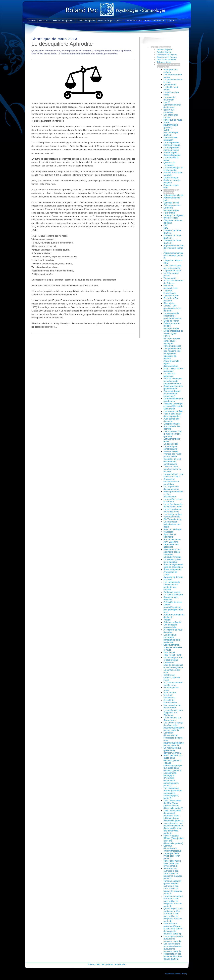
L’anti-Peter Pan (171, 296)
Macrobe (168, 580)
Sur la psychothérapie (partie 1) (171, 125)
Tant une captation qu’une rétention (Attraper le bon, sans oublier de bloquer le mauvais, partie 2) (173, 887)
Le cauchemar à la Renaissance (172, 719)
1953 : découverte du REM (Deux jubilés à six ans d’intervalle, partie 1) (173, 804)
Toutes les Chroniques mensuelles (168, 66)
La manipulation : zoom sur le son (172, 149)
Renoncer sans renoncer (171, 598)
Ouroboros (169, 662)
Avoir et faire (170, 693)
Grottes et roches (172, 592)
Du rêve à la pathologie (169, 375)
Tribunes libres (164, 62)
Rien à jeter (169, 303)
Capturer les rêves (172, 271)
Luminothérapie (133, 21)
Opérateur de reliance (170, 357)
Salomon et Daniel (172, 622)
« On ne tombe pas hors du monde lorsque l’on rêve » (173, 381)
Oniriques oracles (172, 205)
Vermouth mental (172, 517)
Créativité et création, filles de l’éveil (172, 677)
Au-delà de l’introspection (170, 701)
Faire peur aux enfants (171, 71)
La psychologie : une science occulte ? (173, 475)
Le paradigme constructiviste (170, 448)
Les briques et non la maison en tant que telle (172, 434)
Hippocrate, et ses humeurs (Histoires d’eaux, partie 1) (173, 956)
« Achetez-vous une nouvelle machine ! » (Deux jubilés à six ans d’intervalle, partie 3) (173, 828)
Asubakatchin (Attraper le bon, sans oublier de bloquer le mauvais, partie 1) (173, 873)
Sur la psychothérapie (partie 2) (171, 132)
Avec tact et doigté (172, 529)
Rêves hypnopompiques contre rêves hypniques (172, 340)
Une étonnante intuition (171, 116)
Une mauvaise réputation (170, 139)
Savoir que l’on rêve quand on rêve (173, 387)
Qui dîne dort (170, 85)
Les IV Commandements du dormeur (172, 105)
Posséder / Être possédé (171, 299)
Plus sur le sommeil (166, 60)
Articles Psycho (164, 49)
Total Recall (169, 652)
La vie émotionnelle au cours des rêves (173, 505)
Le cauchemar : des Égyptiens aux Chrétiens (173, 713)
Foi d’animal (169, 213)
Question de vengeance (169, 164)
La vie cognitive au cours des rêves (173, 510)
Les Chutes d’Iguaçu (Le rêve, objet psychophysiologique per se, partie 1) (174, 726)
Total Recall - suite (172, 655)
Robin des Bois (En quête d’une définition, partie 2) (173, 758)
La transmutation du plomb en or (173, 400)
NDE (166, 228)
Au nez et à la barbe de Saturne (173, 282)
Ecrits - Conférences (154, 21)
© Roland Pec (94, 964)
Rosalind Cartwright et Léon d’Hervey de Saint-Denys (173, 406)
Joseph (167, 620)
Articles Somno (164, 52)
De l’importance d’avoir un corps (171, 488)
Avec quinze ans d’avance (171, 420)
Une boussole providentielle (170, 626)
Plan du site (120, 964)
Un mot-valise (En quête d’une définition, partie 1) (172, 750)
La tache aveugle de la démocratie (173, 169)
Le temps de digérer (173, 215)
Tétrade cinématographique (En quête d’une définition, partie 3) (173, 767)
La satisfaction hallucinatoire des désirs (172, 524)
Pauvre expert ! (171, 152)
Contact (172, 21)
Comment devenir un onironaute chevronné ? (172, 394)
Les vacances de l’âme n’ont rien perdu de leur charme (172, 586)
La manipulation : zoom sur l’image (172, 144)
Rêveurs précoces (172, 346)
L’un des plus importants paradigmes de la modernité (172, 639)
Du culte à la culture (173, 595)
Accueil (32, 21)
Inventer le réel (171, 218)
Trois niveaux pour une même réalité (172, 267)
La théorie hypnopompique (171, 209)
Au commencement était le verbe (173, 684)
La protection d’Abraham (170, 98)
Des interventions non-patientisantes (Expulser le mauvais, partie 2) (172, 948)
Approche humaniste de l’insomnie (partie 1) (173, 248)
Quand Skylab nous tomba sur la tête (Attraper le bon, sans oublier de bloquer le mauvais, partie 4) (173, 915)
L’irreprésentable (172, 424)
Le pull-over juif (171, 178)
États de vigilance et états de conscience (173, 566)
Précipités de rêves (173, 602)
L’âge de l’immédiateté (170, 292)
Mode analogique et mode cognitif (173, 332)
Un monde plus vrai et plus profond (173, 659)
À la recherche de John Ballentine (172, 541)
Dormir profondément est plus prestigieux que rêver (173, 608)
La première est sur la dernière (173, 500)
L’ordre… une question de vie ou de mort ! (172, 308)
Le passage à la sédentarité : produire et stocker (173, 316)
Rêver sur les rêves (173, 120)
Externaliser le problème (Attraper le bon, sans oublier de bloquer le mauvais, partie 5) (173, 929)
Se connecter (107, 964)
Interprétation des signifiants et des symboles (172, 552)
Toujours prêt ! (170, 278)
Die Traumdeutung (172, 519)
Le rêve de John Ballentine (171, 546)
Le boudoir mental (172, 557)
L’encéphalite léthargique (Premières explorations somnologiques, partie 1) (171, 779)
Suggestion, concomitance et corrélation (171, 482)
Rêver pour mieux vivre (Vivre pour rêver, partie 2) (172, 863)
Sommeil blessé (171, 203)
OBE (166, 225)
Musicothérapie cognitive (110, 21)
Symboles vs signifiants (170, 536)
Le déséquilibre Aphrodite (171, 191)
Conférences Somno (167, 57)
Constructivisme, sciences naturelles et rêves (173, 647)
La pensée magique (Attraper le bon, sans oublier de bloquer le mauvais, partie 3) (173, 901)
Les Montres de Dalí (173, 411)
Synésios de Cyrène (173, 577)
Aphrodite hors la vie (173, 195)
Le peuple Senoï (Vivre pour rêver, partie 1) (172, 856)
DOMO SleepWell (86, 21)
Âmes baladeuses (172, 569)
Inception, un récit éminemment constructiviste (172, 461)
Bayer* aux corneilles (169, 111)
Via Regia (168, 532)
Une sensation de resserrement (172, 706)
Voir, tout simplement (169, 696)
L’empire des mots (172, 348)
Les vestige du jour (173, 514)
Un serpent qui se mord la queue (172, 561)
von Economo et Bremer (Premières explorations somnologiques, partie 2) (173, 793)
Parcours (44, 21)
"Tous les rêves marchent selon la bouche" (172, 469)
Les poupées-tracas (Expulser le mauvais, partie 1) (173, 939)
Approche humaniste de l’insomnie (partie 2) (173, 255)
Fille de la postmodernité (170, 287)
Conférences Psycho (167, 55)
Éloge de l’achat (171, 321)
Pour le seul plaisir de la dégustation (172, 415)
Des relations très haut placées (172, 352)
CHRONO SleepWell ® (63, 21)
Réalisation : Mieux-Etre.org (176, 974)
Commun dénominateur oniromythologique (172, 848)
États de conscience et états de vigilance (173, 666)
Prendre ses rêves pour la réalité (172, 455)
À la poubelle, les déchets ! (172, 428)
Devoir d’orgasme (172, 155)
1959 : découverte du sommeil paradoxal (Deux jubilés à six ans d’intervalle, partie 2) (173, 816)
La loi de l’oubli (171, 444)
